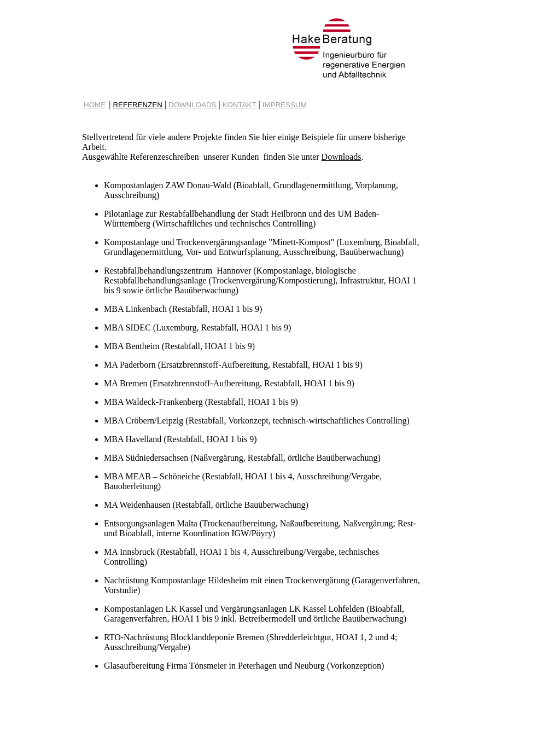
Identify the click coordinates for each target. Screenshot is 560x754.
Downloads (342, 157)
